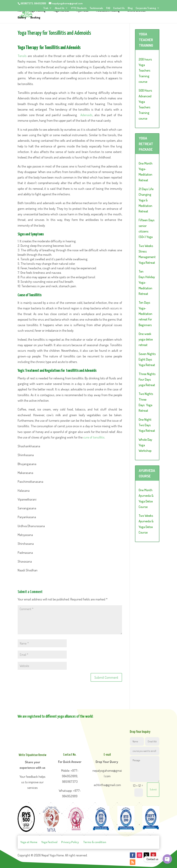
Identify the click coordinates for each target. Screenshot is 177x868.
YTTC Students (79, 8)
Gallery (22, 18)
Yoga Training (38, 11)
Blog (130, 8)
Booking (36, 18)
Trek (46, 8)
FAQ (108, 8)
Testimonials (96, 8)
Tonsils (23, 56)
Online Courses (137, 11)
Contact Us (119, 8)
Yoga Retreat (61, 11)
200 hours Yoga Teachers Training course (145, 70)
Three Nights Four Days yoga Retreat (147, 379)
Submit (153, 789)
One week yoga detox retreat (146, 339)
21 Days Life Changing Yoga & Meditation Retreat (146, 200)
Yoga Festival (49, 842)
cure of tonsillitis (94, 437)
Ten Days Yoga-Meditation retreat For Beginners (145, 314)
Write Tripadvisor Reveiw (32, 755)
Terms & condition (94, 842)
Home (21, 11)
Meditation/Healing (109, 11)
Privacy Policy (70, 842)
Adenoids (86, 115)
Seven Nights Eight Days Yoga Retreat (147, 359)
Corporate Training (146, 8)
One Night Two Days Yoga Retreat (147, 425)
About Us (60, 8)
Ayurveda (83, 11)
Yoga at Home (29, 842)
